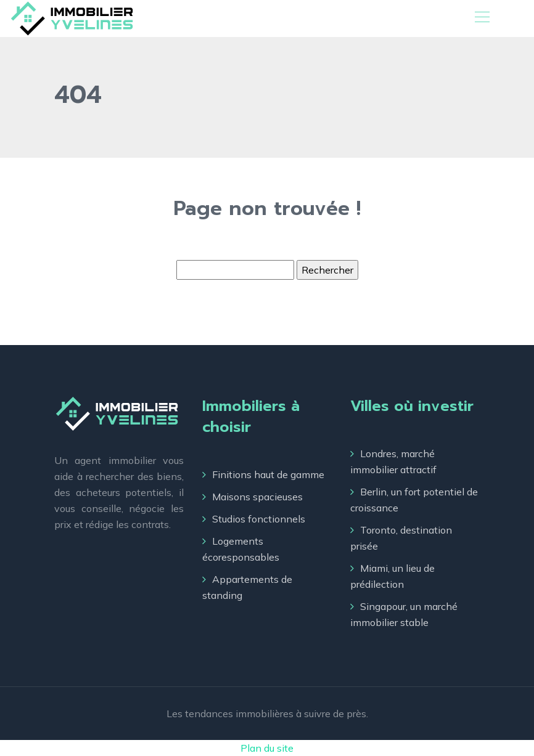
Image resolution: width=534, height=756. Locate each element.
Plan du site (267, 748)
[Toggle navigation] (482, 18)
